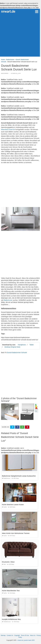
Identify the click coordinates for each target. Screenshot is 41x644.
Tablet (31, 345)
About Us (33, 635)
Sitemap (3, 635)
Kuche (4, 507)
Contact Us (10, 635)
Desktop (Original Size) (12, 347)
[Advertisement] (20, 35)
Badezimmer (5, 73)
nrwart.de (8, 11)
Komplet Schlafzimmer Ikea (11, 619)
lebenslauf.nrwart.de (8, 130)
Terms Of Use (25, 635)
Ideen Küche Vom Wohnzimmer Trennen (16, 533)
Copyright (17, 635)
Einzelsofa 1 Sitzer (8, 562)
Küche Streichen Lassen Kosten (13, 505)
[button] (37, 11)
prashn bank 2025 (29, 640)
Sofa (4, 564)
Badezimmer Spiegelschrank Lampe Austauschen (19, 476)
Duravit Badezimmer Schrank (17, 353)
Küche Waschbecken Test (11, 591)
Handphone (22, 345)
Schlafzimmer (6, 622)
